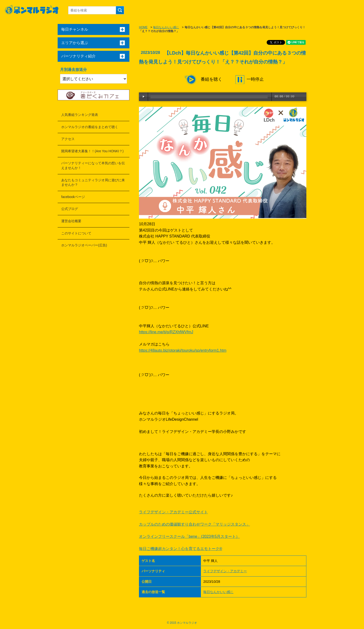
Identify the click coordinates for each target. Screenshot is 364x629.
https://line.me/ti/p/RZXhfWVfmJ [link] (166, 332)
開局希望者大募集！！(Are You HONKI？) (92, 151)
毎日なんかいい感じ (166, 27)
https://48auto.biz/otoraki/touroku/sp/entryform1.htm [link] (183, 350)
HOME (143, 27)
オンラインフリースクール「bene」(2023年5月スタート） (189, 536)
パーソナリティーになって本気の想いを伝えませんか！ (93, 165)
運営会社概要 (71, 221)
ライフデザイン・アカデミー (225, 571)
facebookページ (73, 197)
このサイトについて (76, 233)
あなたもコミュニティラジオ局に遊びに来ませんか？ (93, 182)
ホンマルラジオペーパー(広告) (84, 245)
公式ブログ (70, 209)
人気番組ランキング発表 (80, 115)
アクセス (68, 139)
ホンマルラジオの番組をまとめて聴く (90, 127)
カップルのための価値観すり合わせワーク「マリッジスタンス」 (194, 524)
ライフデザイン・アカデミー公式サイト (173, 512)
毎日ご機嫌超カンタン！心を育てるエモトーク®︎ (181, 549)
